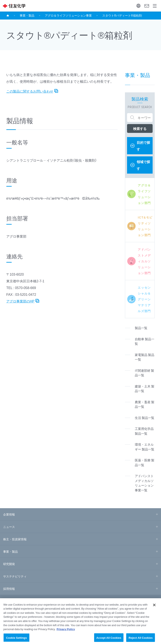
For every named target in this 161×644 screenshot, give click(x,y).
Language (138, 6)
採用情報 (9, 589)
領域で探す (143, 165)
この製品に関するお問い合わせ (30, 91)
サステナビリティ (15, 576)
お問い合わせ (147, 6)
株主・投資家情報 (15, 539)
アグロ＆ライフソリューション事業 (68, 15)
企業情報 (9, 514)
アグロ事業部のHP (20, 301)
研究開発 (9, 564)
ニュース (9, 527)
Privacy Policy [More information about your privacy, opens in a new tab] (66, 633)
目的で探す (143, 146)
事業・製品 (27, 15)
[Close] (154, 609)
